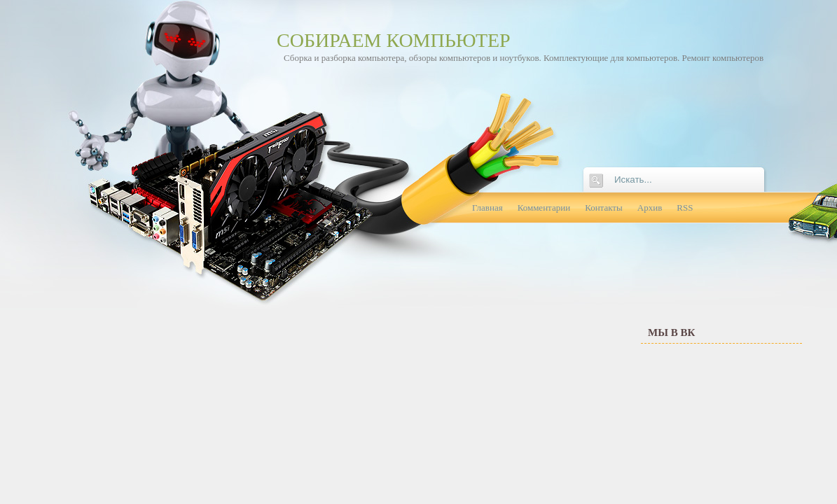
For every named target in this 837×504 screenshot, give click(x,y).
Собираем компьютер (394, 40)
